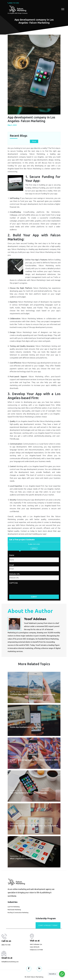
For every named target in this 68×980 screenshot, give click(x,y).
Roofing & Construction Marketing (18, 912)
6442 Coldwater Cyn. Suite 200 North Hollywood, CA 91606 (36, 947)
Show (34, 141)
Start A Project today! (48, 925)
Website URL (15, 574)
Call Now (34, 548)
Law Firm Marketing (14, 907)
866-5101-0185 (34, 544)
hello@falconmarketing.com (10, 962)
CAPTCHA (13, 583)
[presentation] (25, 588)
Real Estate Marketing (14, 910)
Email (11, 565)
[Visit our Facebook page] (29, 969)
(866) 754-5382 (13, 3)
